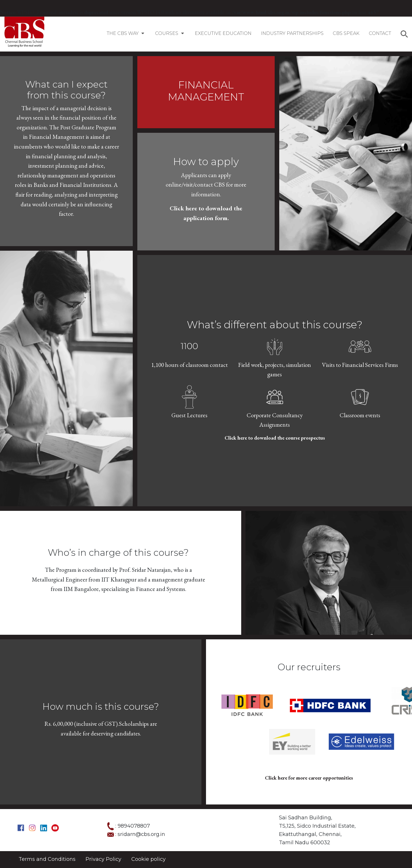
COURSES (170, 33)
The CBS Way (126, 33)
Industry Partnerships (292, 33)
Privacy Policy (103, 859)
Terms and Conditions (47, 859)
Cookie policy (148, 859)
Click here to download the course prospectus (275, 438)
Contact (380, 33)
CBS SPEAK (346, 33)
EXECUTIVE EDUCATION (223, 33)
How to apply (206, 162)
